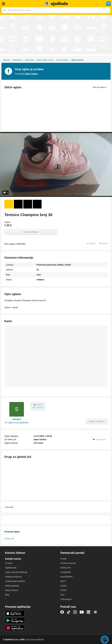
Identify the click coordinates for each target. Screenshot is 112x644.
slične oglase (31, 74)
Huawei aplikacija (15, 628)
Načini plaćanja (12, 586)
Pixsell (63, 590)
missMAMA (66, 572)
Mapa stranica (12, 590)
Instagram (75, 612)
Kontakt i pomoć (13, 559)
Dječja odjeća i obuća (45, 60)
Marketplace (17, 60)
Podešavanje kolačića (15, 581)
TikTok (69, 612)
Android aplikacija (15, 621)
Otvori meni (3, 4)
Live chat (105, 640)
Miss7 (63, 581)
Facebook (62, 612)
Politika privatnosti (13, 577)
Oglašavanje (11, 568)
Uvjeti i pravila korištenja (16, 572)
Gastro (63, 586)
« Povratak (9, 507)
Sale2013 (17, 419)
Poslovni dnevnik (68, 563)
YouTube (82, 612)
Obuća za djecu (62, 60)
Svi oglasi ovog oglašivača (17, 423)
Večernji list (66, 568)
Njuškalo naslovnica (56, 4)
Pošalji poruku (31, 232)
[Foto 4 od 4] (37, 204)
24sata (63, 559)
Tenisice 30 (9, 539)
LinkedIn (89, 612)
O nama (9, 563)
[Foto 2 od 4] (18, 204)
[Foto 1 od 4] (9, 204)
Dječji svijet (29, 60)
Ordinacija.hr (66, 599)
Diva (62, 595)
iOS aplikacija (15, 613)
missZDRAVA (66, 577)
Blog (7, 595)
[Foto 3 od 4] (28, 204)
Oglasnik (6, 60)
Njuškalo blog (95, 612)
